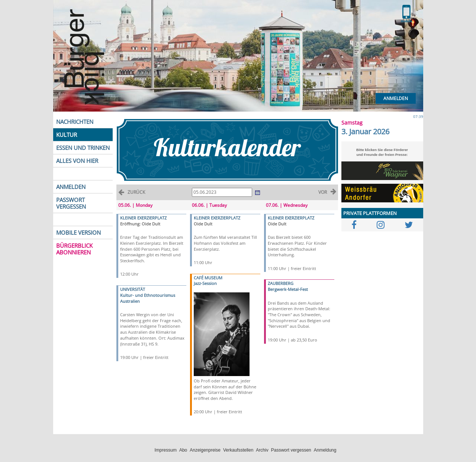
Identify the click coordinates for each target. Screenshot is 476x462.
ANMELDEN (71, 187)
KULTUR (67, 135)
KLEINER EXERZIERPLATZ (143, 218)
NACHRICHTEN (75, 122)
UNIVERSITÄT (133, 289)
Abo (183, 450)
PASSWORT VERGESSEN (71, 203)
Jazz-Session (205, 283)
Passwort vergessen (291, 450)
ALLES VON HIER (77, 161)
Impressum (166, 450)
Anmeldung (325, 450)
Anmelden (396, 98)
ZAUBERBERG (281, 283)
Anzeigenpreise (205, 450)
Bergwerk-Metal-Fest (288, 289)
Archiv (262, 450)
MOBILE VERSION (78, 232)
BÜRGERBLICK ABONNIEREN (74, 249)
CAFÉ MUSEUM (208, 278)
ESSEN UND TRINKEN (83, 148)
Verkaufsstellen (238, 450)
